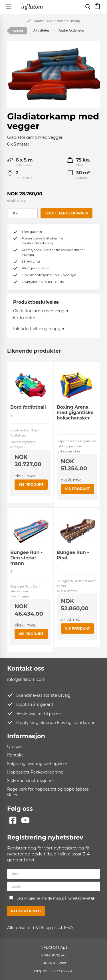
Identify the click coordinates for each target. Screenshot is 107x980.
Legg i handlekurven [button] (66, 213)
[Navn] (53, 873)
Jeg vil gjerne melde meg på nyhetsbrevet (56, 897)
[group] (53, 75)
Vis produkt (31, 484)
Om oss (15, 747)
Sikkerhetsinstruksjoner (31, 781)
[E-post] (53, 886)
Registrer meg (26, 911)
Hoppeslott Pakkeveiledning (35, 772)
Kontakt (15, 755)
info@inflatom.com (26, 679)
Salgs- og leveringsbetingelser (37, 764)
